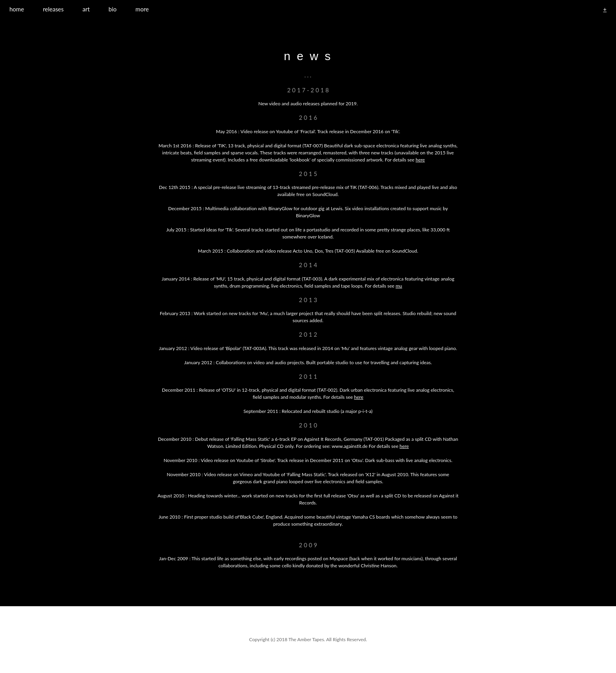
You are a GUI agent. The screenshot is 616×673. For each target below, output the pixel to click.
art (86, 9)
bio (113, 9)
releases (53, 9)
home (17, 9)
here (420, 160)
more (142, 9)
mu (399, 286)
